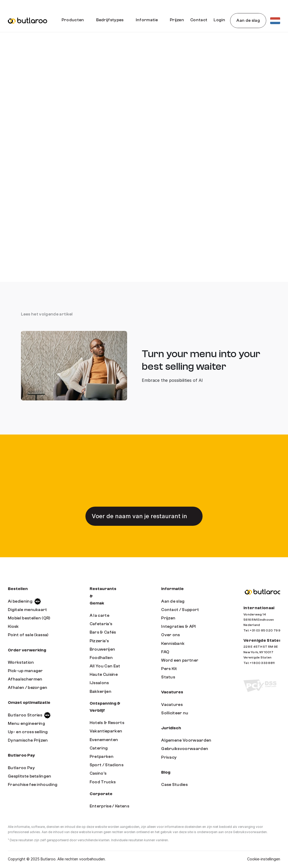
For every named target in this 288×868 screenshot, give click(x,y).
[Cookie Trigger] (264, 859)
